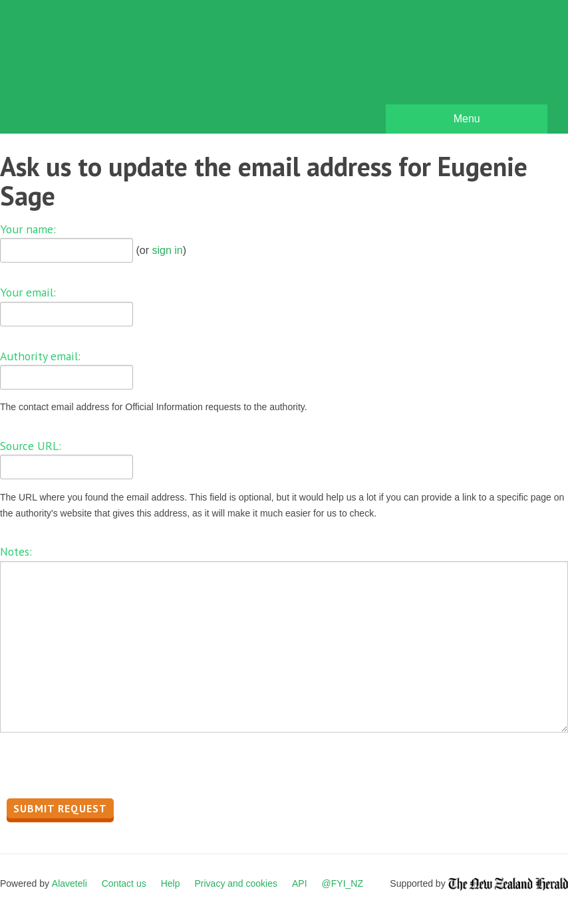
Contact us (124, 883)
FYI (86, 70)
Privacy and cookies (236, 883)
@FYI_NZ (343, 883)
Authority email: (40, 356)
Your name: (28, 229)
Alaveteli (70, 883)
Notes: (16, 551)
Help (171, 883)
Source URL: (31, 446)
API (300, 883)
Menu (467, 119)
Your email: (28, 292)
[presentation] (101, 769)
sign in (167, 250)
